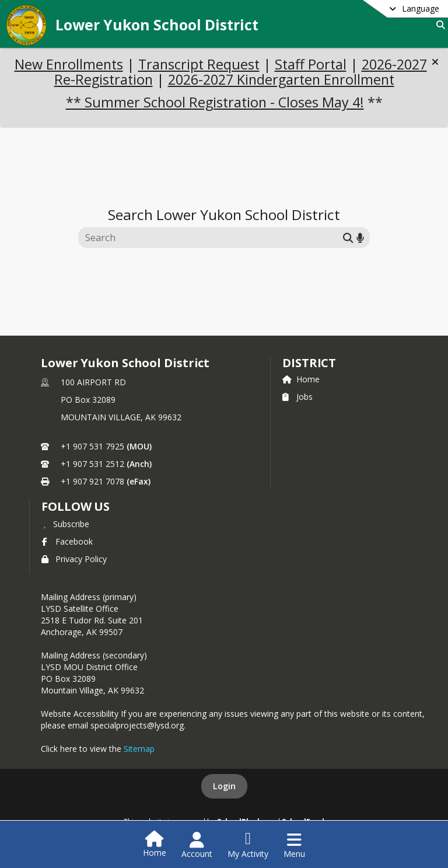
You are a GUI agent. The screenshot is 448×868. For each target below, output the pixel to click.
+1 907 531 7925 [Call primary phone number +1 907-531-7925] (92, 446)
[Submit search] (348, 238)
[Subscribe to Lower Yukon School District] (65, 524)
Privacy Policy (74, 559)
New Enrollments (69, 64)
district (309, 363)
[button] (435, 62)
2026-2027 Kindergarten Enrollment (281, 79)
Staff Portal (311, 64)
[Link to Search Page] (438, 25)
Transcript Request (199, 64)
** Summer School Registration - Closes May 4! (215, 102)
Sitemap (139, 749)
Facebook (67, 541)
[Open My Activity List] (248, 845)
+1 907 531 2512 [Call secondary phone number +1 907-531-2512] (92, 464)
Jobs (297, 397)
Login (224, 786)
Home (301, 379)
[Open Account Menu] (197, 845)
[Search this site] (212, 238)
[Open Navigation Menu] (294, 845)
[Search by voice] (360, 238)
